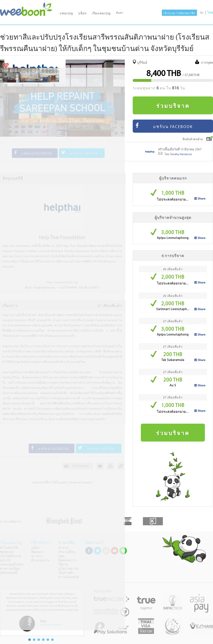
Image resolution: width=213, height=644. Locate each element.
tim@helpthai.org (44, 288)
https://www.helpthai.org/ (62, 283)
